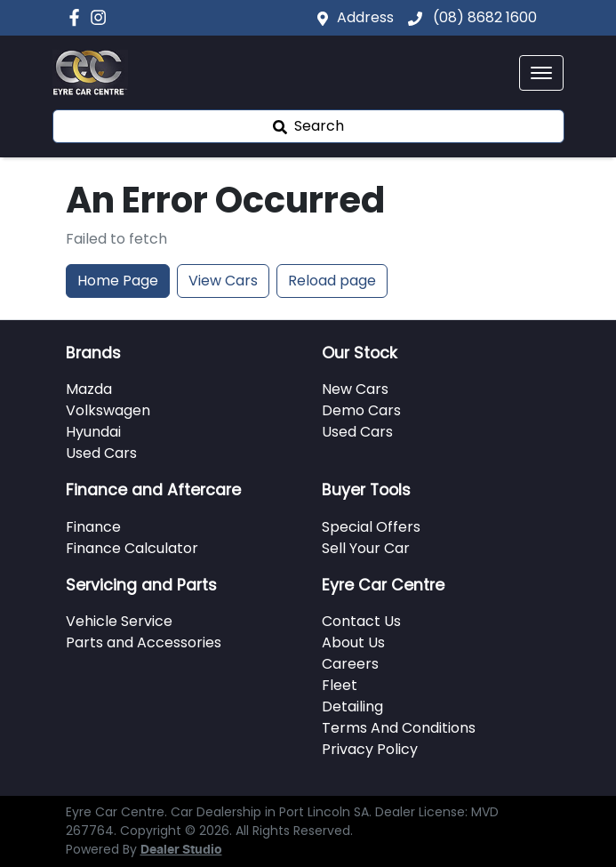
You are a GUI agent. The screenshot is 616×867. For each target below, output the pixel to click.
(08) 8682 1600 (483, 17)
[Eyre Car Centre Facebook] (78, 17)
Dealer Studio (181, 850)
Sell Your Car (366, 548)
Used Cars (101, 453)
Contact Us (361, 621)
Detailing (352, 706)
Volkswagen (108, 410)
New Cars (355, 389)
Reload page (332, 281)
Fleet (340, 685)
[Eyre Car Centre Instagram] (102, 17)
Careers (350, 664)
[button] (541, 73)
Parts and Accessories (144, 642)
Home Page (118, 281)
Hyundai (93, 432)
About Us (353, 642)
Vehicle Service (119, 621)
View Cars (223, 281)
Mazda (89, 389)
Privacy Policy (370, 749)
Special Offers (371, 527)
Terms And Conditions (399, 728)
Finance (93, 527)
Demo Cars (361, 410)
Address (365, 17)
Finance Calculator (132, 548)
